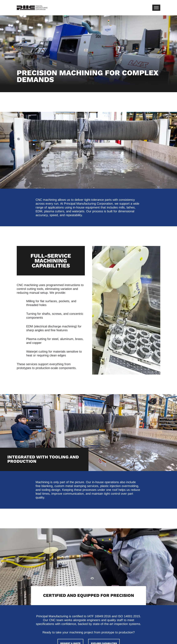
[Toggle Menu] (156, 8)
